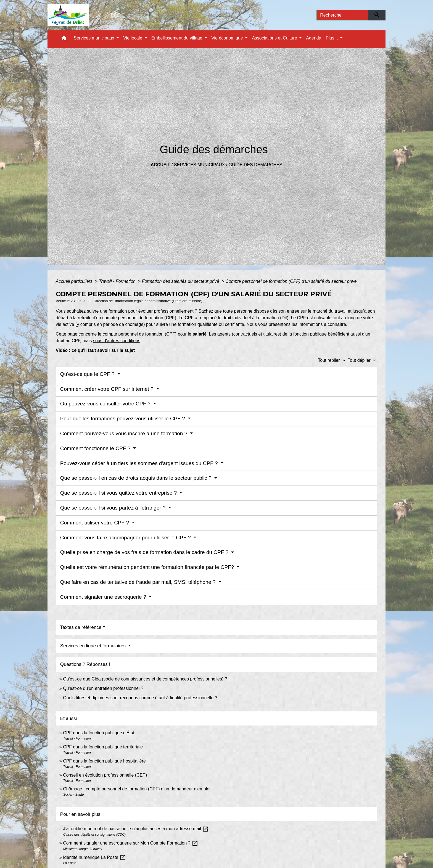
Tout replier (333, 360)
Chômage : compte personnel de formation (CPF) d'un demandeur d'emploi (137, 789)
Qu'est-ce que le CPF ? (88, 374)
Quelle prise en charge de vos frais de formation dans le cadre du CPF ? (145, 552)
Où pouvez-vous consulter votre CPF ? (106, 404)
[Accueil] (68, 15)
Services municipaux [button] (95, 38)
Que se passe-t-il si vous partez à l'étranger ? (114, 508)
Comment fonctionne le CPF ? (96, 448)
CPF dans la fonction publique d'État (99, 733)
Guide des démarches (256, 165)
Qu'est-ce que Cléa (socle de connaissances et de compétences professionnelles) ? (145, 679)
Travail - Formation (118, 281)
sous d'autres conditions (117, 341)
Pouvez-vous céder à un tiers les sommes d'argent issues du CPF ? (140, 463)
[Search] (342, 15)
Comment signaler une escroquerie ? (104, 597)
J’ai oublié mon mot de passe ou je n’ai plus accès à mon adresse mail (136, 829)
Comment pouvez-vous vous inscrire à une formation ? (125, 433)
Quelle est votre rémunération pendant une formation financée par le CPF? (148, 567)
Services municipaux (199, 165)
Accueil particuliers (75, 281)
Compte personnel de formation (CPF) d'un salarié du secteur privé (291, 281)
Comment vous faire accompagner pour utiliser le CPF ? (126, 538)
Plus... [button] (332, 38)
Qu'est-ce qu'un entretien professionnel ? (103, 688)
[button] (64, 39)
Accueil (161, 165)
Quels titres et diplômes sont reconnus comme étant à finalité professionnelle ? (140, 698)
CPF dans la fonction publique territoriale (103, 747)
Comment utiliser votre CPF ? (95, 523)
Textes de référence (81, 627)
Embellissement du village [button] (177, 38)
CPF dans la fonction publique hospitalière (104, 761)
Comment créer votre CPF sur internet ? (108, 389)
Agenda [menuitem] (314, 38)
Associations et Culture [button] (275, 38)
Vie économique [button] (228, 38)
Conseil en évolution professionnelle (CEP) (105, 775)
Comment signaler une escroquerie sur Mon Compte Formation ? (131, 843)
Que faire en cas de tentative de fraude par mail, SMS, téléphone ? (139, 582)
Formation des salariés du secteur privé (181, 281)
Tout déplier (362, 360)
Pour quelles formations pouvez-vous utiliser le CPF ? (123, 419)
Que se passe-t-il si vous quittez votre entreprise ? (119, 493)
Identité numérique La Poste (95, 857)
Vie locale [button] (133, 38)
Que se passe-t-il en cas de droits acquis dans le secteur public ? (137, 478)
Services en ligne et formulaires (94, 646)
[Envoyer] (377, 15)
